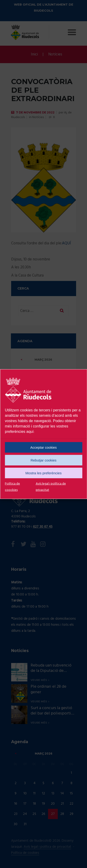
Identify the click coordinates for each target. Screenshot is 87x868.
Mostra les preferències (44, 473)
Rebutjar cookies (44, 460)
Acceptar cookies (43, 447)
